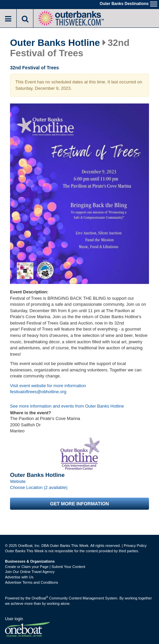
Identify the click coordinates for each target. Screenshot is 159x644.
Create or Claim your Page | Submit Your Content (45, 567)
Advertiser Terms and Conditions (32, 582)
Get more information (79, 504)
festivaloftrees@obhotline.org (38, 392)
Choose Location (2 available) (39, 487)
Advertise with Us (19, 577)
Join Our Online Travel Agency (30, 572)
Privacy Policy (135, 546)
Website (18, 481)
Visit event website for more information (48, 386)
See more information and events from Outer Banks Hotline (67, 406)
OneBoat (40, 598)
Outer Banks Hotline (55, 43)
